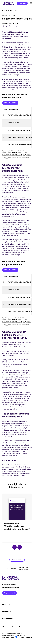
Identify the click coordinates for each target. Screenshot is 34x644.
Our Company (8, 618)
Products (6, 604)
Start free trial (10, 593)
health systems (18, 43)
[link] (7, 26)
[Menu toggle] (31, 3)
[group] (17, 517)
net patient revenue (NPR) (18, 64)
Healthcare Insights (12, 465)
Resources (13, 569)
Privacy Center (21, 635)
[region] (17, 127)
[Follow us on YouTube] (12, 627)
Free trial (22, 3)
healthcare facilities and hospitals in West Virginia (15, 33)
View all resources (11, 10)
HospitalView (17, 79)
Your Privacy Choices (8, 637)
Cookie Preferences (26, 637)
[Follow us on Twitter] (16, 627)
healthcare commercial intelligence (15, 473)
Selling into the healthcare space (14, 422)
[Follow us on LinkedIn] (3, 627)
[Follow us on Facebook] (20, 627)
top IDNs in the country (13, 244)
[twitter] (10, 26)
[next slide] (20, 547)
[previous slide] (15, 547)
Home (4, 568)
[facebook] (13, 26)
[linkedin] (17, 26)
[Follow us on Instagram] (7, 627)
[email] (3, 26)
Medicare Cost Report (19, 154)
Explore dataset (10, 103)
